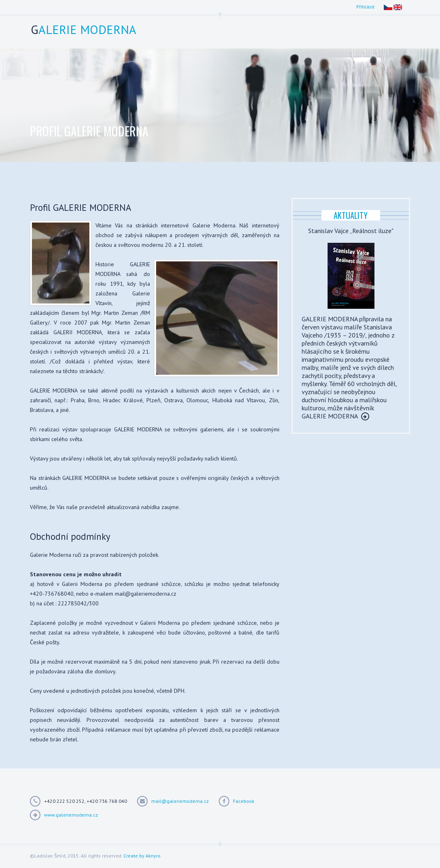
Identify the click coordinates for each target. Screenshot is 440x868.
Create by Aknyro (142, 856)
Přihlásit (365, 7)
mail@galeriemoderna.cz (180, 801)
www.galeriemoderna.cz (71, 815)
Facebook (244, 801)
